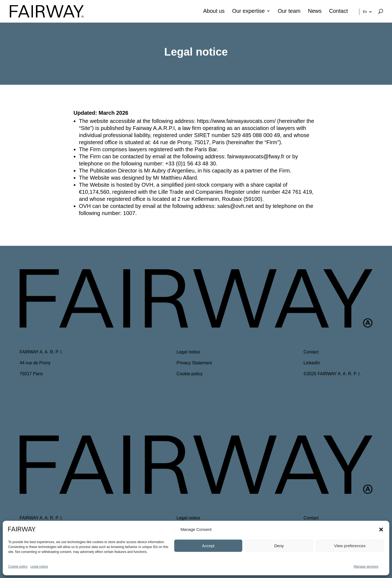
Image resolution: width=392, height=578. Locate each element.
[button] (381, 529)
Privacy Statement (194, 363)
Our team (289, 11)
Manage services (366, 567)
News (315, 11)
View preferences (350, 546)
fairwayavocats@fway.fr (256, 156)
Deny (279, 546)
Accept (208, 546)
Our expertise (249, 11)
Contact (339, 11)
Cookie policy (18, 567)
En (365, 12)
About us (214, 11)
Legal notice (39, 567)
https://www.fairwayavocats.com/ (236, 121)
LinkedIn (312, 363)
